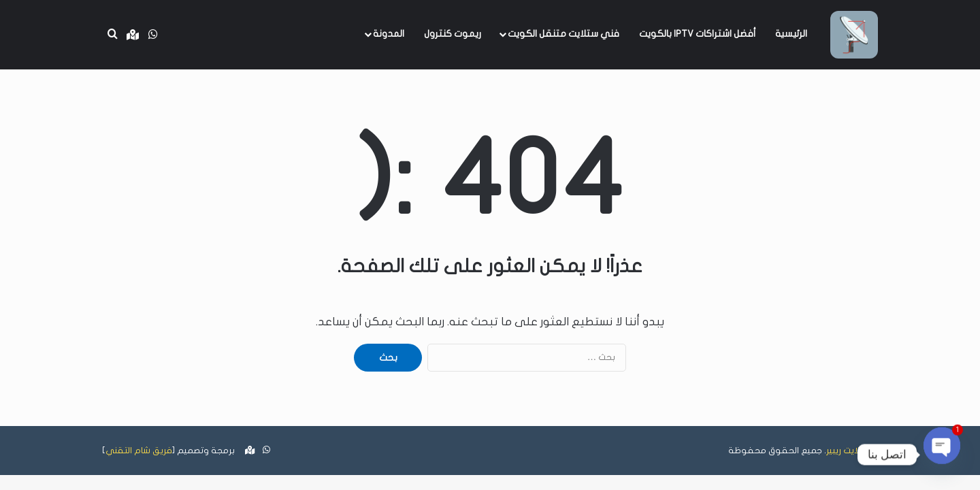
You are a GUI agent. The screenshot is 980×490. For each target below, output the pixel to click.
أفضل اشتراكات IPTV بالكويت (698, 34)
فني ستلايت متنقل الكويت (563, 34)
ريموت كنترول (453, 34)
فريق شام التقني (139, 451)
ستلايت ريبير (848, 451)
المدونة (389, 34)
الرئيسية (791, 34)
